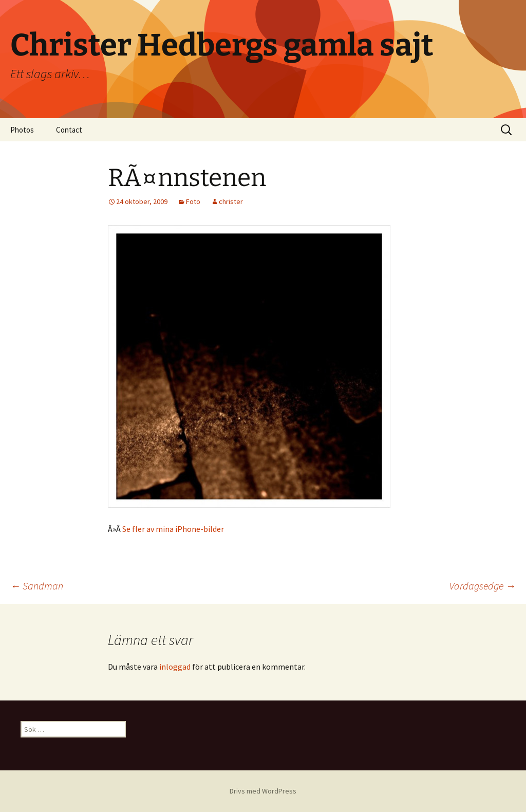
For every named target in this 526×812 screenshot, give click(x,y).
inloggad (175, 667)
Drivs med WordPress (263, 791)
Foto (193, 201)
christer (231, 201)
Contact (69, 130)
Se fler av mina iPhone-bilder (173, 529)
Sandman (37, 586)
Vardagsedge (483, 586)
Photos (22, 130)
